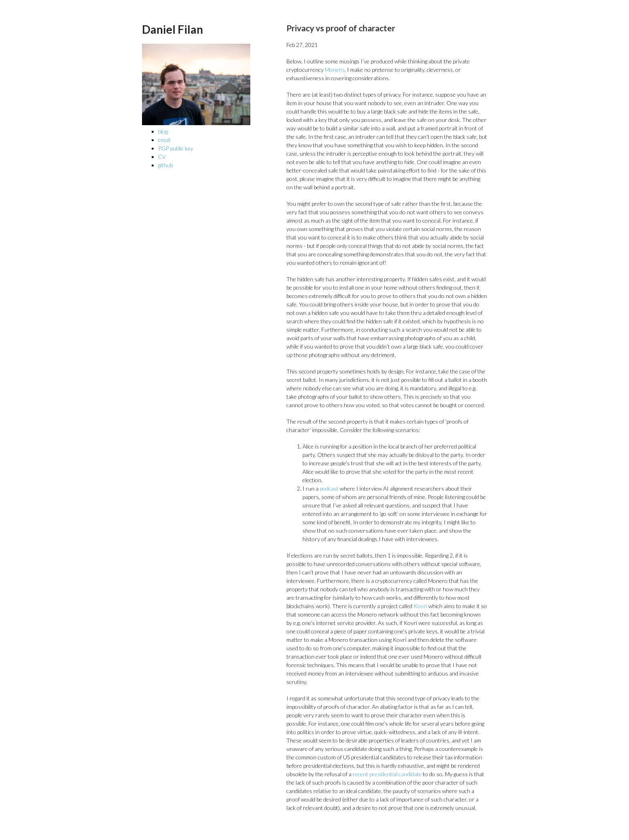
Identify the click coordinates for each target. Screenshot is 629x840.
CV (162, 157)
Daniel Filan (172, 29)
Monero (335, 70)
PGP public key (176, 148)
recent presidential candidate (387, 774)
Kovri (420, 606)
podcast (329, 488)
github (165, 165)
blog (163, 131)
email (164, 140)
